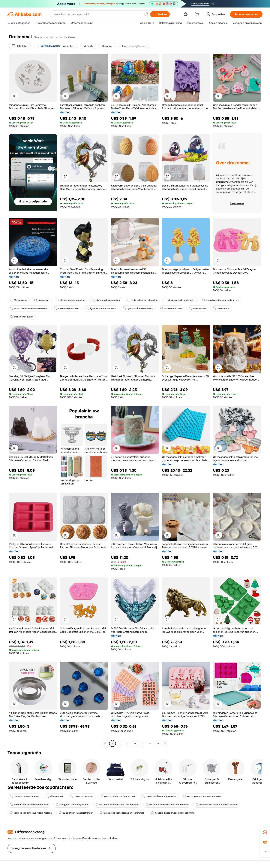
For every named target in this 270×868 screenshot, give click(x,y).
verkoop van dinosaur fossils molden (217, 805)
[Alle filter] (20, 46)
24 (158, 743)
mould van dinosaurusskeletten (221, 300)
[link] (265, 832)
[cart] (198, 15)
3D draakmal (18, 300)
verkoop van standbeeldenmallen (203, 796)
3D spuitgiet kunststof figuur (76, 813)
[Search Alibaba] (97, 14)
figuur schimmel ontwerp (101, 308)
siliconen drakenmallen (70, 300)
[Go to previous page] (105, 743)
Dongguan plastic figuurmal (72, 805)
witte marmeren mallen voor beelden (117, 805)
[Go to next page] (165, 743)
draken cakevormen (66, 308)
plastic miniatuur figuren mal (118, 796)
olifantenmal (197, 308)
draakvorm (42, 300)
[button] (146, 14)
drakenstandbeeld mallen (142, 300)
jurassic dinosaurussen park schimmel (122, 813)
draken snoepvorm (22, 317)
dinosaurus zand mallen (24, 796)
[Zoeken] (160, 14)
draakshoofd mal (171, 308)
